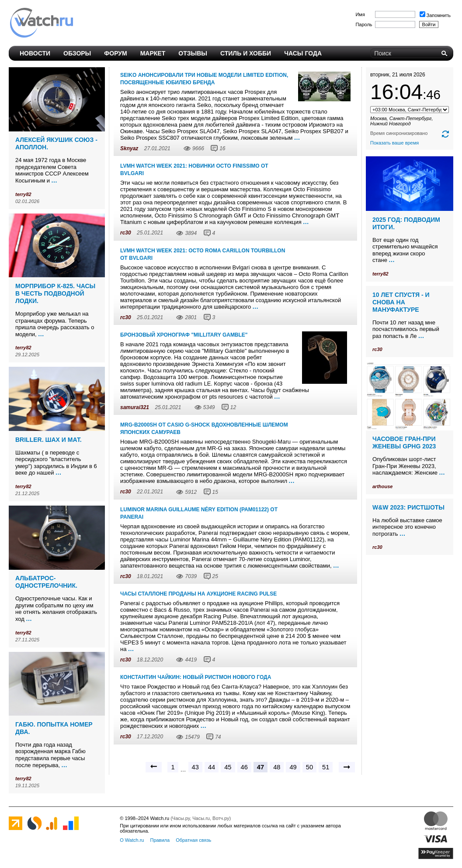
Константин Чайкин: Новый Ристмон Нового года (196, 677)
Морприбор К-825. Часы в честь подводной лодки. (55, 293)
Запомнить (435, 15)
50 (309, 767)
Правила (160, 840)
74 (218, 737)
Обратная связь (193, 840)
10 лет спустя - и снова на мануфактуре (401, 302)
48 (277, 767)
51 (326, 767)
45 (228, 767)
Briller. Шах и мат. (49, 440)
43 (195, 767)
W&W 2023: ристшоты (408, 507)
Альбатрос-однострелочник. (46, 582)
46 (244, 767)
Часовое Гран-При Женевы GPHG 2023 (404, 443)
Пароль (364, 24)
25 (215, 576)
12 (233, 407)
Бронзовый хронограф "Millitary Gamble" (184, 335)
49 (293, 767)
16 (222, 148)
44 (212, 767)
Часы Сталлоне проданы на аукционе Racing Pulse (198, 594)
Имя (360, 14)
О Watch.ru (132, 840)
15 (215, 492)
